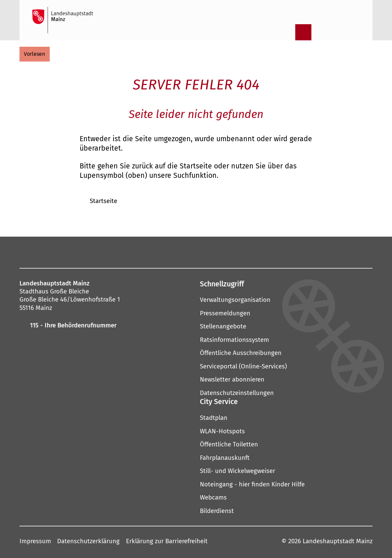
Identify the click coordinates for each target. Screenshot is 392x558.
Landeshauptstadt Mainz (338, 541)
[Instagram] (132, 252)
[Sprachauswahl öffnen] (356, 32)
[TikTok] (268, 252)
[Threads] (210, 252)
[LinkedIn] (229, 252)
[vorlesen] (35, 54)
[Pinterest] (171, 252)
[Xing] (249, 252)
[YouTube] (190, 252)
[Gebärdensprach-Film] (338, 32)
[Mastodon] (151, 252)
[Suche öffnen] (286, 32)
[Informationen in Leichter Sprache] (321, 32)
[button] (286, 284)
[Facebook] (118, 252)
